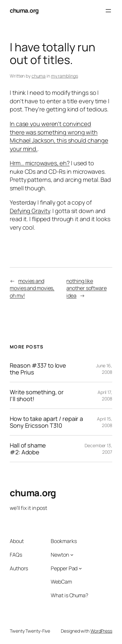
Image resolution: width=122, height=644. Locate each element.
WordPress (101, 631)
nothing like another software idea (86, 288)
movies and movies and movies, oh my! (32, 288)
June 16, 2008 (104, 369)
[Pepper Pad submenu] (80, 568)
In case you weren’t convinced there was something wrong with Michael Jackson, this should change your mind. (59, 136)
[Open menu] (108, 11)
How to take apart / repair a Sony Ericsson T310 (46, 422)
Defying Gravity (30, 211)
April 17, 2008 (105, 395)
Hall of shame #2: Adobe (28, 449)
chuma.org (24, 10)
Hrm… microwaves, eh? (40, 163)
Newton (60, 555)
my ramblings (65, 76)
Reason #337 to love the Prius (38, 369)
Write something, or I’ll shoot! (37, 395)
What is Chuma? (69, 595)
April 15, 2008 (105, 422)
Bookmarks (64, 541)
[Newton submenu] (72, 555)
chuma (39, 76)
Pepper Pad (64, 568)
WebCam (61, 582)
